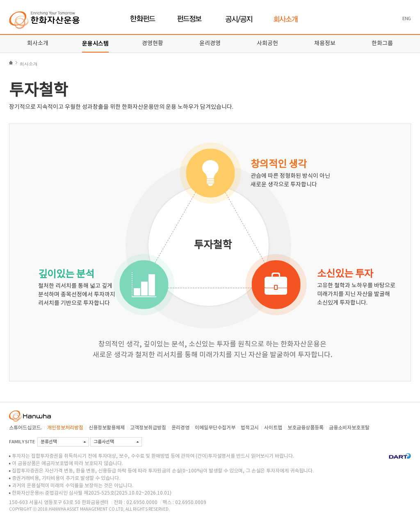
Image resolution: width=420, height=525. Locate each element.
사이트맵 (273, 428)
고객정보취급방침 (148, 428)
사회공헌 (267, 44)
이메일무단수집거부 (215, 428)
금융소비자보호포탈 (349, 428)
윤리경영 (210, 44)
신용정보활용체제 (107, 428)
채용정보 (325, 44)
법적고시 (250, 428)
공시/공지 (239, 19)
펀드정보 (191, 19)
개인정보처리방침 (65, 428)
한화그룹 (382, 44)
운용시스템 (95, 44)
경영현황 (153, 44)
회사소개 (285, 19)
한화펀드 (143, 19)
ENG (407, 19)
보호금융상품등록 (306, 428)
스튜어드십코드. (25, 428)
